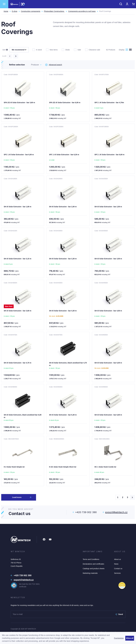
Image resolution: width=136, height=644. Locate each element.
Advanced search (54, 65)
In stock (37, 50)
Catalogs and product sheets (94, 569)
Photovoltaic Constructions (54, 11)
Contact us (118, 569)
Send (119, 614)
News (116, 564)
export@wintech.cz (116, 512)
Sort (5, 50)
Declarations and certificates (94, 564)
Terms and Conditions (91, 559)
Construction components (31, 11)
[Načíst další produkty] (132, 497)
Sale (77, 50)
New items (52, 50)
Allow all (130, 638)
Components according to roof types (82, 11)
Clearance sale (93, 50)
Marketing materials (90, 573)
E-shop (14, 11)
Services (117, 573)
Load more (17, 497)
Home (6, 11)
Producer (35, 65)
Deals (66, 50)
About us (117, 559)
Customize (119, 638)
